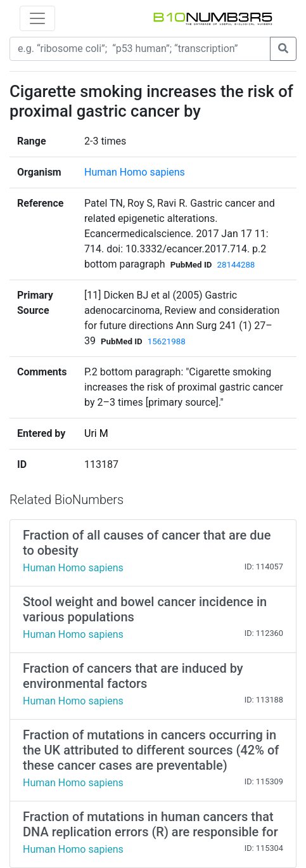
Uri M (96, 433)
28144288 (236, 265)
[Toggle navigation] (37, 18)
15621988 (167, 341)
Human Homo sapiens (135, 172)
